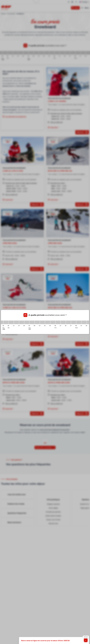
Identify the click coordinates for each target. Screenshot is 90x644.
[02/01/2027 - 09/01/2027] (32, 322)
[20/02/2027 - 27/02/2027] (68, 322)
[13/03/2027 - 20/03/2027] (84, 322)
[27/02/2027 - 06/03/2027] (74, 322)
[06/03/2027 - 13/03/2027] (79, 322)
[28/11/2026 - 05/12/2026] (6, 322)
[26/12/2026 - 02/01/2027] (27, 322)
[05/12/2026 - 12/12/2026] (11, 322)
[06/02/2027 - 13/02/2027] (58, 322)
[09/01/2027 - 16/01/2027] (37, 322)
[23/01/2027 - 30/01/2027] (48, 322)
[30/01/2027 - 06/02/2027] (53, 322)
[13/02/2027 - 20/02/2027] (63, 322)
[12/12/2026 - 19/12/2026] (16, 322)
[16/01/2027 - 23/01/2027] (42, 322)
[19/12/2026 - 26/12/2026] (22, 322)
